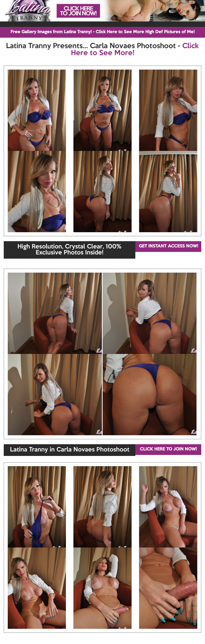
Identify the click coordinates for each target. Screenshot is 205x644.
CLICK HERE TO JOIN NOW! (168, 449)
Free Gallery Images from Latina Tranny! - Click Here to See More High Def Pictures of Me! (102, 32)
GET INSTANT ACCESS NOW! (168, 246)
